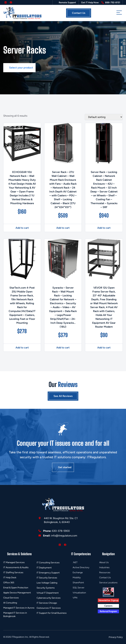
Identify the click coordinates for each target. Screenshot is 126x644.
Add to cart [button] (22, 228)
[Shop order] (104, 117)
